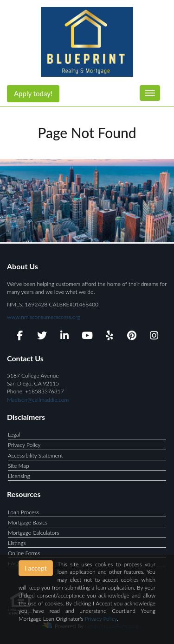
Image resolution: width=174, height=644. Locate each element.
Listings (17, 543)
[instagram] (154, 337)
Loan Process (23, 512)
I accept (36, 568)
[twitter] (42, 337)
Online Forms (24, 553)
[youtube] (87, 337)
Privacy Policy (24, 445)
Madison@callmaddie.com (38, 400)
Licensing (19, 476)
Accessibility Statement (35, 455)
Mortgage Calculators (34, 533)
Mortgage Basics (28, 522)
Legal (14, 435)
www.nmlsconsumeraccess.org (44, 317)
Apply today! (33, 93)
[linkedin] (65, 337)
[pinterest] (132, 337)
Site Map (19, 466)
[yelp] (109, 337)
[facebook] (20, 337)
